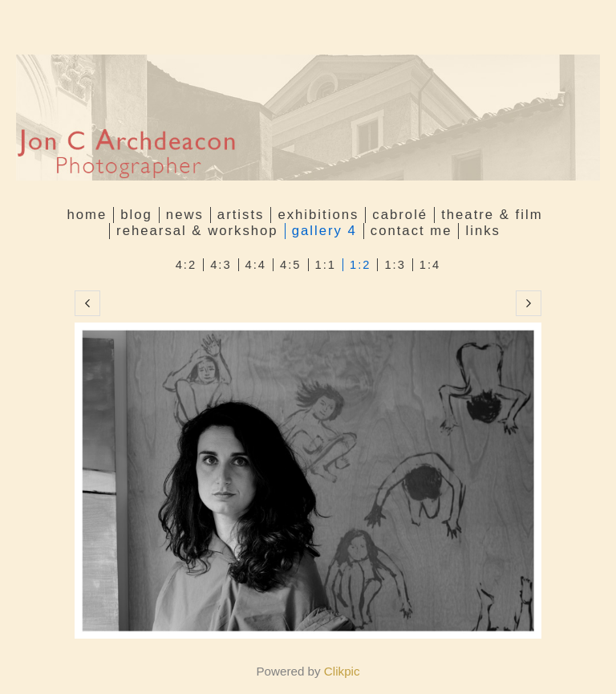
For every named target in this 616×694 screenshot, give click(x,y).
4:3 (221, 265)
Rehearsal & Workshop (197, 231)
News (185, 215)
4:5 (290, 265)
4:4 (256, 265)
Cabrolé (400, 215)
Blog (136, 215)
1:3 (395, 265)
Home (87, 215)
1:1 (326, 265)
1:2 (360, 265)
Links (482, 231)
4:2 (186, 265)
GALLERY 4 (324, 231)
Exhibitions (318, 215)
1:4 (430, 265)
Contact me (411, 231)
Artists (241, 215)
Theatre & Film (492, 215)
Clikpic (342, 671)
